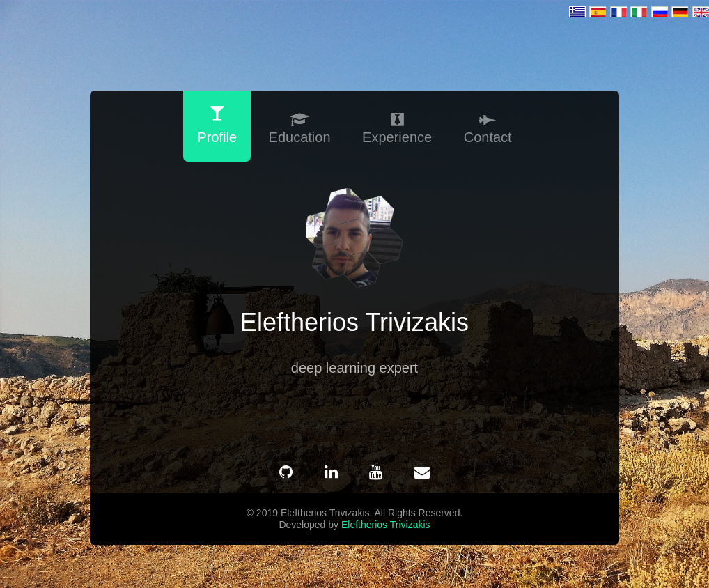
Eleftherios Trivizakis (386, 524)
